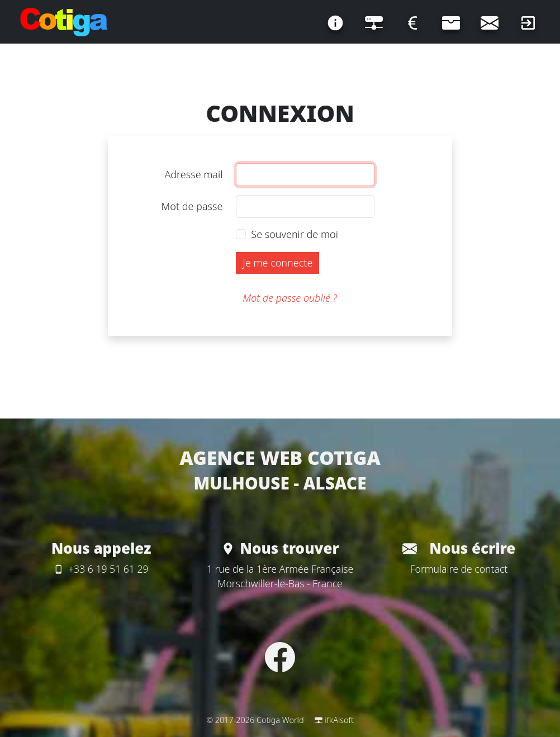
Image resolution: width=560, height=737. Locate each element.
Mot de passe (192, 206)
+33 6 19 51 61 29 (101, 569)
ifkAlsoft (334, 720)
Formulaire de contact (459, 569)
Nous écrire (459, 548)
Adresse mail (193, 174)
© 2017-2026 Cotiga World (255, 720)
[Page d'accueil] (64, 23)
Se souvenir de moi (295, 234)
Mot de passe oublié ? (290, 298)
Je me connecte (277, 263)
